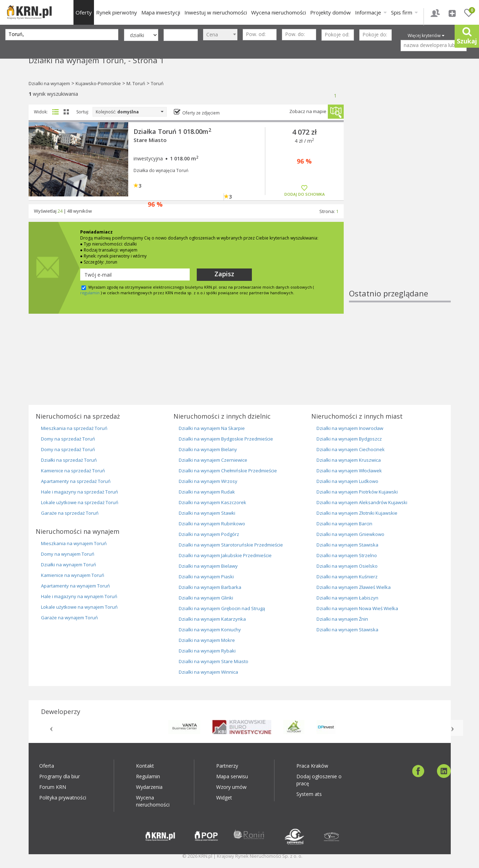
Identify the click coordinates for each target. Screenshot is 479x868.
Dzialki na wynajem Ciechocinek (351, 449)
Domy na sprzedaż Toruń (68, 439)
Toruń (157, 83)
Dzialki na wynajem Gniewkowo (350, 534)
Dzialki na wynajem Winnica (208, 672)
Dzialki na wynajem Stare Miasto (214, 661)
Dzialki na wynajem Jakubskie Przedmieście (225, 555)
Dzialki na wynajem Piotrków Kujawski (357, 492)
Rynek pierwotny (117, 12)
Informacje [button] (371, 12)
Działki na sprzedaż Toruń (69, 460)
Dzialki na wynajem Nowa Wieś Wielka (357, 608)
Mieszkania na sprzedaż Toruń (74, 428)
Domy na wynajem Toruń (68, 554)
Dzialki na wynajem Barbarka (210, 587)
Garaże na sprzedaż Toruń (70, 513)
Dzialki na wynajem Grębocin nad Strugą (222, 608)
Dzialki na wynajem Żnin (342, 619)
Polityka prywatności (63, 798)
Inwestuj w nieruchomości (216, 12)
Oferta (47, 766)
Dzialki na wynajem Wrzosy (208, 481)
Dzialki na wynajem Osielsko (347, 566)
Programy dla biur (60, 776)
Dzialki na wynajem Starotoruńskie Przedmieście (231, 545)
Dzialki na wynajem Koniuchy (210, 630)
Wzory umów (231, 787)
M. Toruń (136, 83)
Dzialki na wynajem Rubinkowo (212, 524)
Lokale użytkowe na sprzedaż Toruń (80, 502)
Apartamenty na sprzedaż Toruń (76, 481)
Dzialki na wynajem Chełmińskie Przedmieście (228, 471)
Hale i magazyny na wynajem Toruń (79, 596)
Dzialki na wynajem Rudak (207, 492)
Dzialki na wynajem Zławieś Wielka (354, 587)
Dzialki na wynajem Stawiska (347, 545)
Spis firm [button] (404, 12)
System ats (309, 794)
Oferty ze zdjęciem (201, 113)
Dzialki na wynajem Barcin (344, 524)
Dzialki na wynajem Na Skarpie (212, 428)
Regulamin (148, 776)
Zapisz (224, 274)
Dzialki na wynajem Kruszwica (349, 460)
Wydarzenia (149, 787)
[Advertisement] (400, 182)
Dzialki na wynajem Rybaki (207, 651)
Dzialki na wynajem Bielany (208, 449)
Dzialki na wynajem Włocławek (349, 471)
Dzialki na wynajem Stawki (207, 513)
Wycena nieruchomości (279, 12)
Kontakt (145, 766)
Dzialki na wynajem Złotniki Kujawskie (357, 513)
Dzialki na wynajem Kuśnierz (347, 577)
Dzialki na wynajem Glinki (206, 598)
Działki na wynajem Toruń (69, 565)
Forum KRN (53, 787)
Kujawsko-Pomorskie (98, 83)
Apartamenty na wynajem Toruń (75, 586)
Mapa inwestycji (161, 12)
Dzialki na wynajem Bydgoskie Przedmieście (226, 439)
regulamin (90, 293)
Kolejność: (130, 112)
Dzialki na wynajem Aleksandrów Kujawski (362, 502)
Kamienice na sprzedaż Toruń (73, 471)
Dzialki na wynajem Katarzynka (212, 619)
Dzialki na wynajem (49, 83)
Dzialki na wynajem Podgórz (209, 534)
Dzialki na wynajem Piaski (206, 577)
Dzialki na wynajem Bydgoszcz (349, 439)
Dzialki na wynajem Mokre (207, 640)
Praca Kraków (312, 766)
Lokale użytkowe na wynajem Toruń (79, 607)
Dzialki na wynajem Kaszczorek (212, 502)
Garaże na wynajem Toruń (69, 618)
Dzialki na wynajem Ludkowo (347, 481)
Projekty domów (330, 12)
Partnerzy (227, 766)
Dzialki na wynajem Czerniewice (213, 460)
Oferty (84, 12)
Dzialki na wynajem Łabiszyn (347, 598)
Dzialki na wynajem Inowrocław (350, 428)
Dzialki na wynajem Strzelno (347, 555)
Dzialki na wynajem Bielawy (208, 566)
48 (70, 211)
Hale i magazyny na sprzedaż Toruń (79, 492)
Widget (224, 798)
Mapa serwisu (232, 776)
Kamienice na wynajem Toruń (73, 575)
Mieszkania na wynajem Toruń (74, 543)
